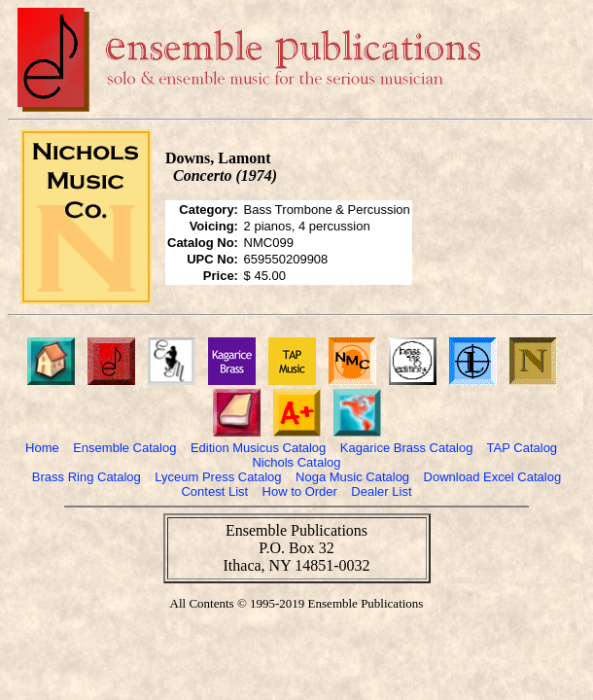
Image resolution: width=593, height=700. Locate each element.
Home (42, 448)
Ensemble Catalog (124, 448)
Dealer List (381, 491)
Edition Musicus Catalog (258, 448)
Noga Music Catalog (352, 477)
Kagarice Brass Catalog (407, 448)
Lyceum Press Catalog (218, 477)
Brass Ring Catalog (87, 477)
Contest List (214, 491)
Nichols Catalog (296, 462)
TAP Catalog (523, 448)
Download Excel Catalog (493, 477)
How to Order (300, 491)
